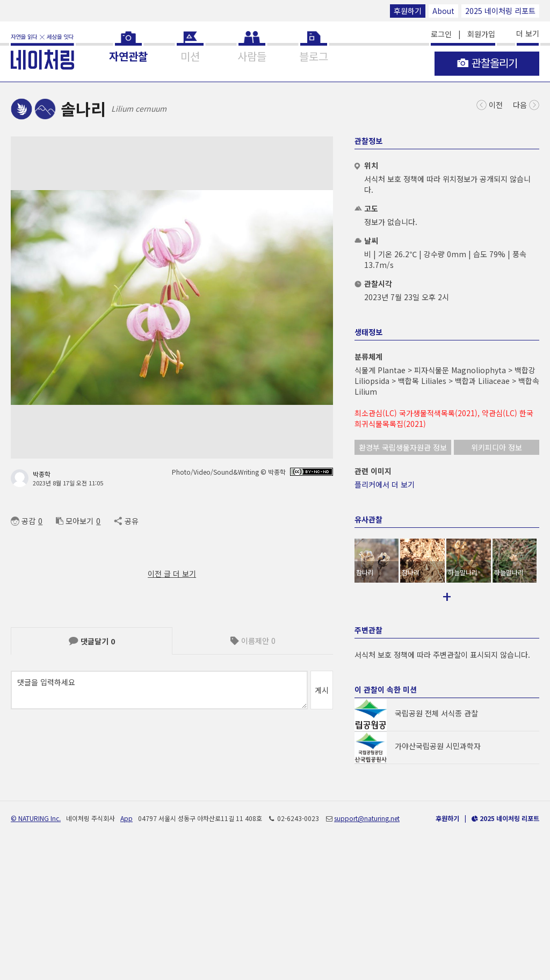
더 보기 (528, 33)
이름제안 (253, 641)
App (126, 946)
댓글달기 (92, 641)
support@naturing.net (367, 946)
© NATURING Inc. (36, 946)
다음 (526, 104)
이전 (490, 104)
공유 (126, 521)
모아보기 (75, 521)
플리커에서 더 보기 (385, 484)
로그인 (441, 34)
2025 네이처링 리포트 (500, 11)
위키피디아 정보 (497, 447)
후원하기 (408, 11)
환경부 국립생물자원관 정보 (403, 447)
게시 (322, 690)
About (443, 11)
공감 (23, 521)
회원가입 (481, 34)
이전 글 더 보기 (172, 574)
